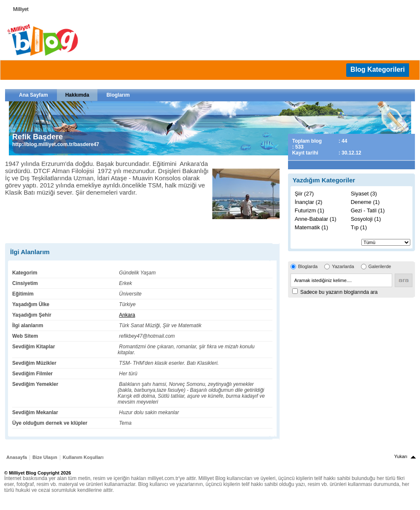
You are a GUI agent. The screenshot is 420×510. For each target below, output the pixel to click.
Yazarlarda (343, 266)
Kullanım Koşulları (83, 457)
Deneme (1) (365, 202)
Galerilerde (380, 266)
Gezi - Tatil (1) (368, 210)
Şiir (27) (304, 194)
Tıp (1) (359, 227)
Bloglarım (118, 95)
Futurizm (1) (310, 210)
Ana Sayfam (34, 95)
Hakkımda (77, 95)
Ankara (127, 315)
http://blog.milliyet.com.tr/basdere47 (56, 144)
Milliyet (17, 8)
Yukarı (401, 456)
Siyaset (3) (364, 194)
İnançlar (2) (309, 202)
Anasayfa (17, 457)
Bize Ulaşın (45, 457)
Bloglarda (308, 266)
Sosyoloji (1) (366, 219)
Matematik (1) (311, 227)
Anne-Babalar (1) (316, 219)
